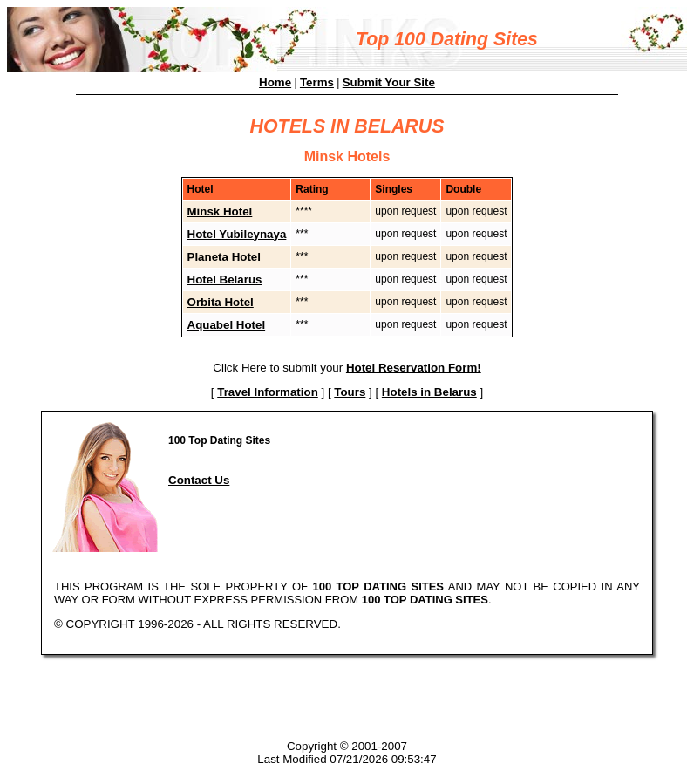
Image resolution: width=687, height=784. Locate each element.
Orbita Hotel (221, 302)
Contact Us (199, 480)
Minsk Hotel (220, 211)
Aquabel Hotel (227, 325)
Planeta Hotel (224, 257)
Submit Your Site (389, 82)
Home (275, 82)
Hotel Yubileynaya (237, 234)
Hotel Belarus (225, 280)
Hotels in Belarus (429, 392)
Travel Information (268, 392)
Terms (317, 82)
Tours (350, 392)
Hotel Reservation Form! (414, 368)
